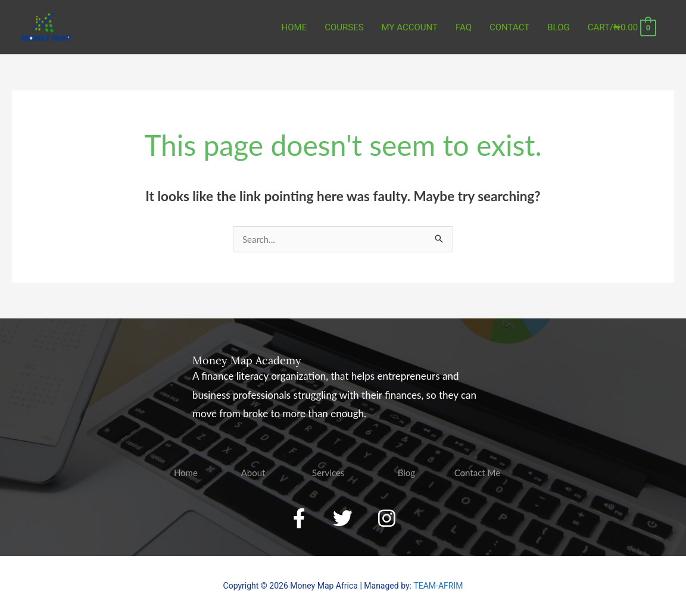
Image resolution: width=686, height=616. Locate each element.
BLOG (559, 27)
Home (294, 27)
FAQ (464, 27)
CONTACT (509, 27)
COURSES (344, 27)
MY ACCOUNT (410, 27)
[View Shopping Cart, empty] (622, 27)
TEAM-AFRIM (438, 586)
